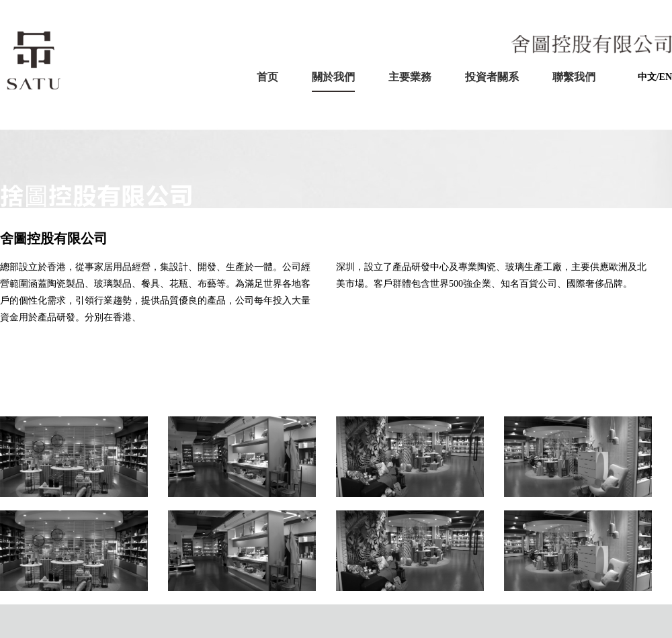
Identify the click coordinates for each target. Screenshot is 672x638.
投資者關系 (492, 77)
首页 (267, 77)
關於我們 (333, 77)
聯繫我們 (574, 77)
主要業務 (410, 77)
